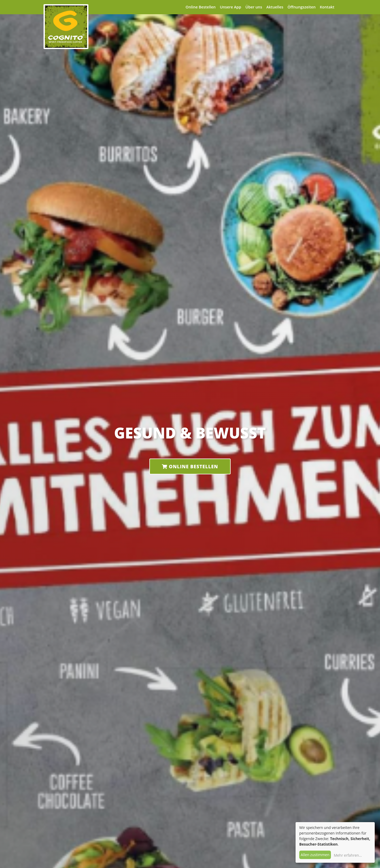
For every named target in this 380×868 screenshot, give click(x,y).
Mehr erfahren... (348, 855)
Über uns (254, 7)
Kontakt (327, 7)
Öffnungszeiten (301, 7)
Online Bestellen (201, 7)
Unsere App (231, 7)
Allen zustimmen (315, 855)
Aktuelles (275, 7)
